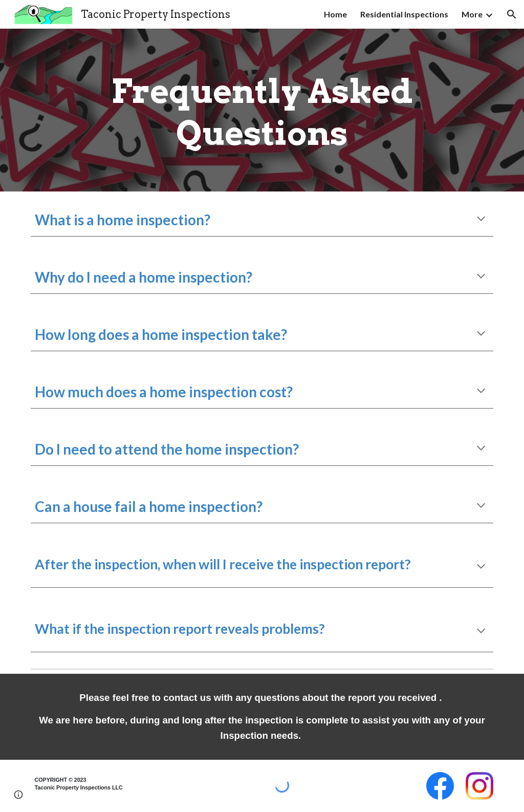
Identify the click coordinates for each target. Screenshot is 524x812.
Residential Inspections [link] (404, 14)
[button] (512, 14)
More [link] (472, 14)
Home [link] (335, 14)
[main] (262, 110)
